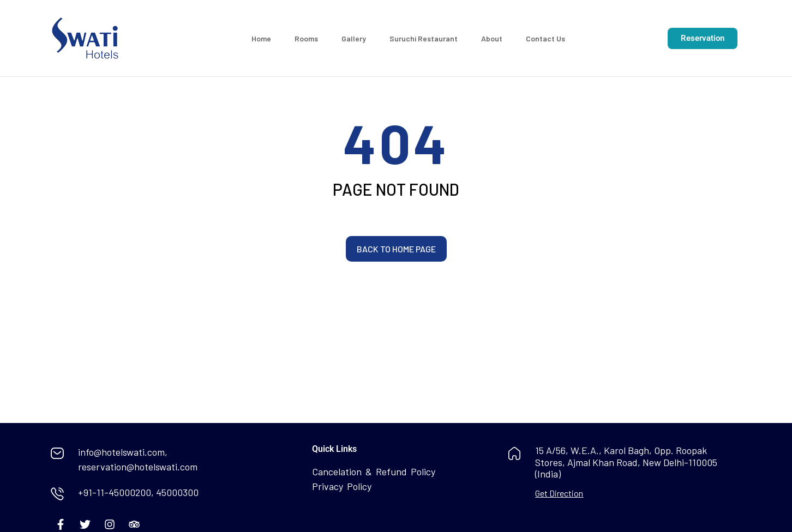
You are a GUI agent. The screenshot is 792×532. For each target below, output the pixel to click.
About (492, 38)
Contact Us (545, 38)
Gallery (354, 38)
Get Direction (559, 493)
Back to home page (396, 249)
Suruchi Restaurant (424, 38)
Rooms (306, 38)
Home (261, 38)
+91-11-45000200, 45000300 (138, 492)
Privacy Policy (342, 486)
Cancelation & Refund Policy (374, 471)
